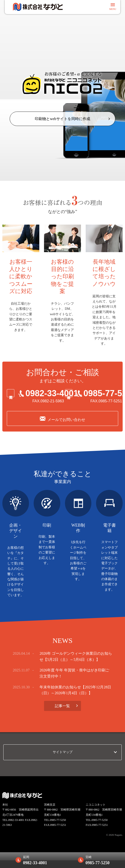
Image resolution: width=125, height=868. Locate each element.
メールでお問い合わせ (66, 420)
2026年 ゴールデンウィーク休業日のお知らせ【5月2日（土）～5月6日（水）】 (76, 657)
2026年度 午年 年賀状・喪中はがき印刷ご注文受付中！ (74, 673)
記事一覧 (62, 706)
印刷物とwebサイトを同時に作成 (62, 119)
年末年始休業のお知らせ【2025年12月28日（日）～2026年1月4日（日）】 (75, 690)
